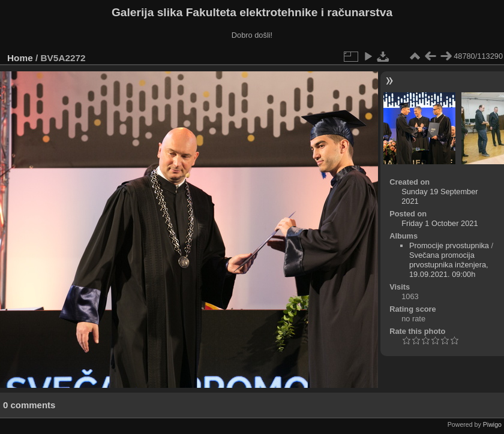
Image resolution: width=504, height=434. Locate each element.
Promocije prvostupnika (449, 245)
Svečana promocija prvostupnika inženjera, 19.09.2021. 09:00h (449, 265)
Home (20, 58)
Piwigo (492, 424)
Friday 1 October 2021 (439, 223)
